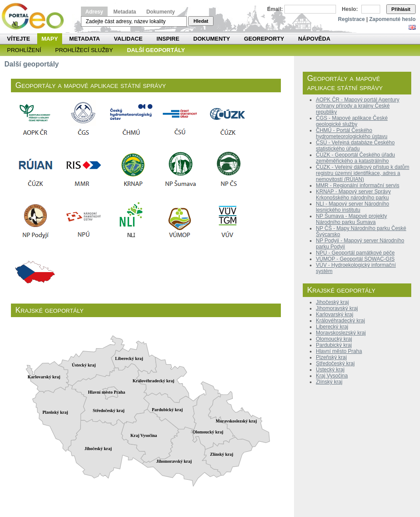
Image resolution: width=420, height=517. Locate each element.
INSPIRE (168, 39)
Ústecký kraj (330, 370)
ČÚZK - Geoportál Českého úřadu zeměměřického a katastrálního (355, 158)
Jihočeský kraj (332, 302)
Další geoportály (156, 50)
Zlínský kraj (329, 382)
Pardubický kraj (334, 345)
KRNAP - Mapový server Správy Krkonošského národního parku (353, 195)
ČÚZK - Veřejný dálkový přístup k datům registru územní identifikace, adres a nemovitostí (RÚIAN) (362, 173)
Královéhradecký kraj (340, 321)
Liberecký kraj (332, 327)
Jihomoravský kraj (337, 308)
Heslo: (350, 9)
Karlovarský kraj (334, 314)
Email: (275, 9)
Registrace (352, 19)
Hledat (201, 21)
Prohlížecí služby (84, 50)
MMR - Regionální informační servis (358, 185)
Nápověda (314, 39)
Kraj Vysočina (332, 376)
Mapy (50, 39)
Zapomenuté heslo (392, 19)
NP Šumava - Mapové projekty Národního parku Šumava (352, 219)
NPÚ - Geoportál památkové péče (355, 253)
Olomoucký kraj (334, 339)
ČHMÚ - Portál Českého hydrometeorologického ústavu (352, 133)
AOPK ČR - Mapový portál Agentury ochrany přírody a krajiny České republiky (358, 106)
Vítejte (19, 39)
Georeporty (264, 39)
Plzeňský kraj (331, 357)
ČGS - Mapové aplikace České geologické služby (352, 121)
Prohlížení (24, 50)
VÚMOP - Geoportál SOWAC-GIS (355, 259)
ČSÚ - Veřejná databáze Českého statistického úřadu (355, 146)
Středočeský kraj (335, 363)
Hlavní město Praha (339, 351)
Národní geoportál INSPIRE (36, 16)
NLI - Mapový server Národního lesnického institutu (352, 207)
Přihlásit (401, 9)
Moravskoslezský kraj (341, 333)
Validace (128, 39)
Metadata (125, 12)
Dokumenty (160, 12)
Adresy (94, 12)
